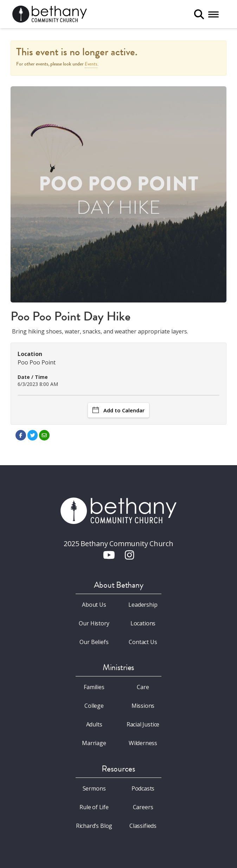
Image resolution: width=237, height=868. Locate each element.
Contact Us (143, 642)
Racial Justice (143, 724)
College (94, 706)
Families (94, 687)
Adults (94, 724)
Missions (143, 706)
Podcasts (143, 788)
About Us (94, 605)
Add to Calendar (118, 410)
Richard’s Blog (94, 826)
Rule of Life (94, 807)
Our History (94, 623)
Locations (143, 623)
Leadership (143, 605)
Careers (143, 807)
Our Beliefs (94, 642)
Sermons (94, 788)
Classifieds (143, 826)
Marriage (94, 743)
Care (143, 687)
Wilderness (143, 743)
